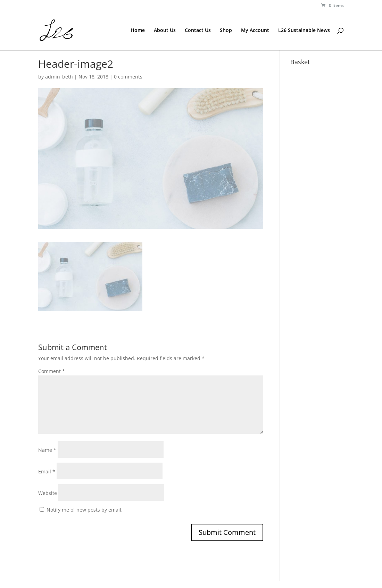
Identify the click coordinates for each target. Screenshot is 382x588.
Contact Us (198, 31)
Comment (52, 371)
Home (138, 31)
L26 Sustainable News (304, 31)
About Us (165, 31)
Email (47, 471)
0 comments (128, 77)
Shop (226, 31)
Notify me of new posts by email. (85, 510)
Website (48, 493)
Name (47, 450)
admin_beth (59, 77)
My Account (255, 31)
